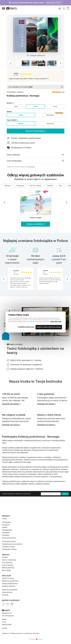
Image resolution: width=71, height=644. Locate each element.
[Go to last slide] (5, 202)
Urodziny (50, 186)
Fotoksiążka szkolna (9, 549)
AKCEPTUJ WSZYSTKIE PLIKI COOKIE (49, 327)
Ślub (61, 186)
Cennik (4, 519)
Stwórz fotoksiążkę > (36, 131)
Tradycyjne (20, 186)
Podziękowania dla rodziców (12, 544)
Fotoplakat (6, 533)
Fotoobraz (6, 535)
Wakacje (20, 92)
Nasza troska (7, 625)
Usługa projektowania (10, 584)
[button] (4, 8)
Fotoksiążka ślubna (9, 541)
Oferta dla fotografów (10, 590)
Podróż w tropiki (36, 218)
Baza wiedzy (6, 570)
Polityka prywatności (17, 633)
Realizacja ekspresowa (10, 581)
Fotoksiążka (11, 92)
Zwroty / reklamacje (9, 560)
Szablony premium (9, 586)
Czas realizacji (7, 562)
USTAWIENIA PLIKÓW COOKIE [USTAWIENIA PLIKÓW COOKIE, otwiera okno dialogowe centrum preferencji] (26, 327)
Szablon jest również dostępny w (21, 167)
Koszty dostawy (8, 565)
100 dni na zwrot (8, 578)
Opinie (4, 619)
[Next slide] (60, 63)
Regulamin (6, 633)
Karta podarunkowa (9, 538)
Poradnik (5, 595)
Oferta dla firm (7, 592)
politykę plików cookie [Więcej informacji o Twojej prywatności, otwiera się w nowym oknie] (56, 321)
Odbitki (5, 527)
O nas (4, 622)
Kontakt (5, 557)
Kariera (5, 628)
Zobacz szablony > (35, 224)
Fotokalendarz (7, 530)
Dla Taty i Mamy (35, 186)
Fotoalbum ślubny (8, 547)
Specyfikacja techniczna (32, 633)
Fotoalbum (6, 525)
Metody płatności (8, 568)
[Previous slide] (11, 63)
